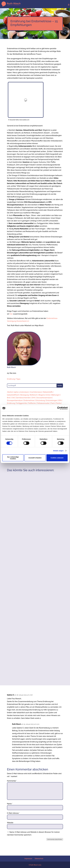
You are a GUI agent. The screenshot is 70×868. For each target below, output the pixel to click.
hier (11, 314)
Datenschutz (39, 859)
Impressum (28, 859)
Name (10, 804)
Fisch (53, 403)
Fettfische (32, 403)
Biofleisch (34, 395)
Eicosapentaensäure (15, 400)
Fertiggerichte (22, 403)
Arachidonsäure (36, 392)
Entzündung (40, 400)
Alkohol (10, 392)
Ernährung (11, 379)
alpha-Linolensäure (21, 392)
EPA (60, 400)
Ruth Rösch (17, 724)
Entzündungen (52, 400)
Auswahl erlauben (35, 458)
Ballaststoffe (48, 392)
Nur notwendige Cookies (13, 458)
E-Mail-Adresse (13, 813)
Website (10, 823)
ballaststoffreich (13, 395)
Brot (9, 398)
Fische (58, 403)
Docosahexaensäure (44, 398)
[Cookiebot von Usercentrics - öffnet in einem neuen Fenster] (59, 408)
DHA (33, 398)
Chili (13, 398)
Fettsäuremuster (43, 403)
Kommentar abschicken (55, 839)
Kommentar (12, 781)
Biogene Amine (44, 395)
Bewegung (25, 395)
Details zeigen (58, 451)
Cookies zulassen (57, 458)
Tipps (18, 379)
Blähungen (56, 395)
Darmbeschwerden (23, 398)
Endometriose (29, 400)
